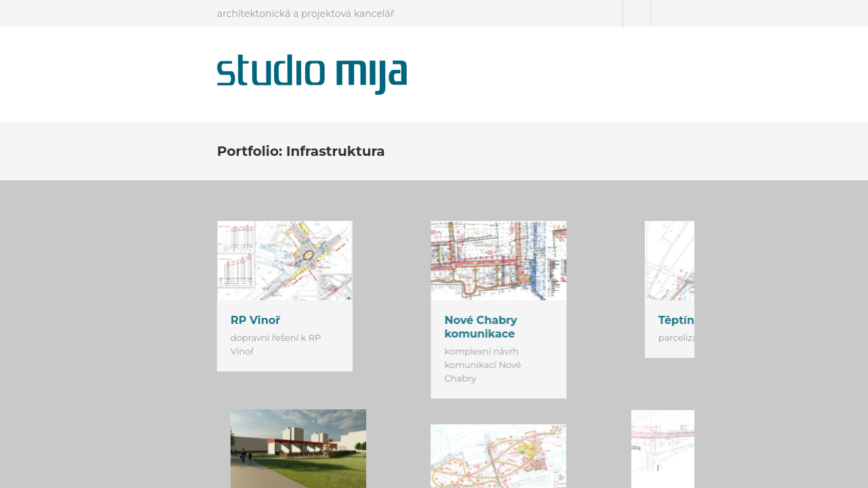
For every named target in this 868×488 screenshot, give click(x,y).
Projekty (603, 68)
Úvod (557, 68)
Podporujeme (720, 68)
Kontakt (654, 68)
